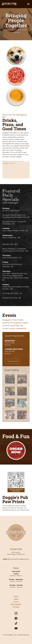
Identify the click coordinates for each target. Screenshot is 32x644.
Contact (16, 602)
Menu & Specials (16, 604)
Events (16, 599)
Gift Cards (16, 607)
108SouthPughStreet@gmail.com (18, 559)
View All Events (13, 361)
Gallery (16, 596)
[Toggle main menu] (28, 4)
